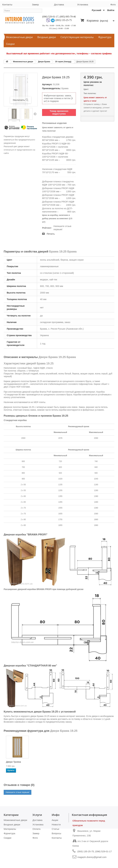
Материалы (10, 829)
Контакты (7, 5)
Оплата (37, 829)
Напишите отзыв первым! (62, 228)
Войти (111, 10)
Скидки (10, 44)
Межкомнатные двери (19, 37)
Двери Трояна (105, 762)
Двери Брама (44, 62)
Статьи (56, 829)
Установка (83, 5)
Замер (35, 5)
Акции (55, 820)
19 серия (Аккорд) (63, 62)
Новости (56, 824)
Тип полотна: (90, 93)
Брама (65, 88)
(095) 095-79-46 (68, 17)
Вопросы (56, 833)
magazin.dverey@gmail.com (92, 857)
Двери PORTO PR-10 (17, 762)
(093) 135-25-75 (64, 20)
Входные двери (47, 37)
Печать (51, 234)
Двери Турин (74, 762)
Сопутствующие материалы (77, 37)
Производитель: (51, 88)
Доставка (59, 5)
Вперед (35, 114)
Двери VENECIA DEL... (45, 763)
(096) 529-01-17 (50, 17)
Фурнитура (105, 37)
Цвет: (86, 89)
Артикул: (47, 84)
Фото (113, 5)
